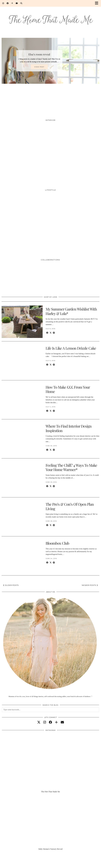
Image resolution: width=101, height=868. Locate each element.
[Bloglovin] (12, 3)
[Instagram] (3, 3)
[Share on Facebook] (47, 333)
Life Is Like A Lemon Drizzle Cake (71, 348)
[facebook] (50, 722)
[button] (97, 3)
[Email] (17, 3)
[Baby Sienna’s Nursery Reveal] (50, 823)
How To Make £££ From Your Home (68, 389)
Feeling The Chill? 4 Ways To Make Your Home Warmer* (71, 467)
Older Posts (11, 585)
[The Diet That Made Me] (50, 766)
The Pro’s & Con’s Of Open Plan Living (70, 506)
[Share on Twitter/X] (51, 333)
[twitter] (39, 722)
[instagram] (45, 722)
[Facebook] (8, 3)
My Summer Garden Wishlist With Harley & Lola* (71, 311)
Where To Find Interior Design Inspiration (69, 428)
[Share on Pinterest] (54, 333)
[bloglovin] (56, 722)
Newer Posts (90, 585)
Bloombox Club (57, 543)
